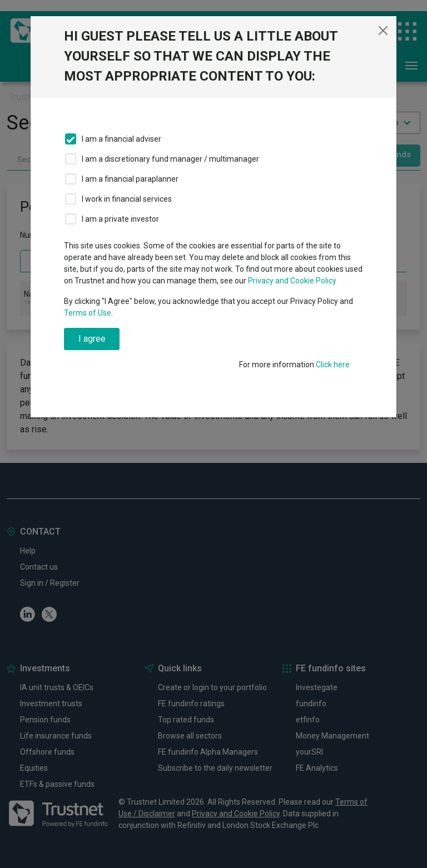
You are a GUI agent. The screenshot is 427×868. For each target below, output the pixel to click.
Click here (333, 365)
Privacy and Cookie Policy (292, 281)
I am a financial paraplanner (130, 179)
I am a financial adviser (121, 139)
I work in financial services (127, 199)
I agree (92, 339)
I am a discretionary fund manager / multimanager (170, 159)
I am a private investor (120, 219)
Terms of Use (88, 313)
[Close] (383, 31)
